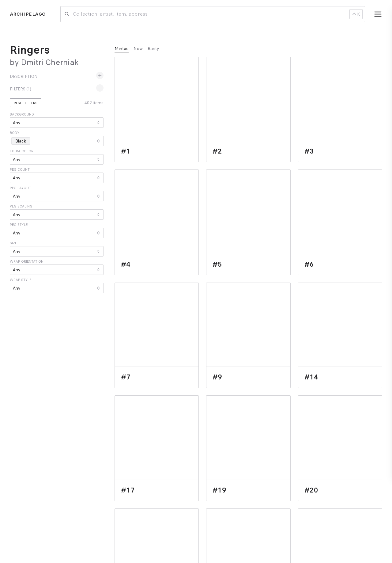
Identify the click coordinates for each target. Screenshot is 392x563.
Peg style (19, 225)
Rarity (153, 48)
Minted (122, 48)
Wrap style (21, 280)
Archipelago (28, 14)
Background (22, 114)
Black (22, 141)
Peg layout (20, 188)
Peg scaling (21, 206)
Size (13, 243)
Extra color (22, 151)
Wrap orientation (27, 261)
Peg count (20, 169)
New (138, 48)
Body (15, 133)
